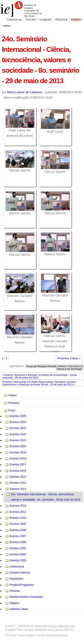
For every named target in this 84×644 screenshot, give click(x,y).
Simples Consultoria (56, 635)
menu (7, 26)
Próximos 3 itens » (69, 358)
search (78, 25)
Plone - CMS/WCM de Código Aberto (29, 626)
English (76, 20)
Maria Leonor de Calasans (25, 92)
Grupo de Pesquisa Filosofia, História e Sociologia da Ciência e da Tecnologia (55, 367)
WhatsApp (61, 20)
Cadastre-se (14, 20)
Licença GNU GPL (64, 630)
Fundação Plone (14, 630)
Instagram (45, 20)
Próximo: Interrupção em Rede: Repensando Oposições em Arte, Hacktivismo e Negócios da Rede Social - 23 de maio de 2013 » (39, 383)
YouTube (30, 20)
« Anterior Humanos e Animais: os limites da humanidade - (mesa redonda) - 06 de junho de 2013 (40, 376)
